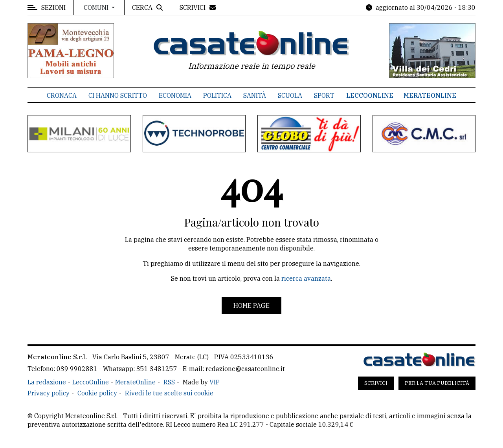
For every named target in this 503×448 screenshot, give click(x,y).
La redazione (47, 382)
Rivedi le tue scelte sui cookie (169, 393)
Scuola (290, 95)
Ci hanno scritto (118, 95)
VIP (215, 382)
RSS (169, 382)
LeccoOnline (370, 95)
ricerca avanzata (306, 278)
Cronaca (62, 95)
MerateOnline (430, 95)
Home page (251, 305)
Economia (175, 95)
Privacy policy (49, 393)
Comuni (97, 7)
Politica (217, 95)
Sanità (255, 95)
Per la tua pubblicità (437, 383)
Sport (324, 95)
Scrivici (376, 383)
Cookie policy (97, 393)
